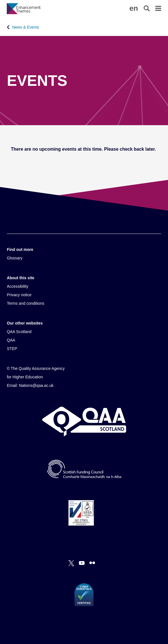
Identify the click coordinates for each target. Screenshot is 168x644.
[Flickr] (92, 563)
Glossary (15, 258)
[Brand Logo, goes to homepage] (45, 8)
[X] (71, 563)
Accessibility (18, 286)
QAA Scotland (19, 332)
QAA (11, 340)
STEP (12, 349)
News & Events (26, 27)
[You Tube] (82, 563)
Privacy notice (19, 295)
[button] (134, 8)
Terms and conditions (25, 303)
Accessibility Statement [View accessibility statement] (0, 0)
